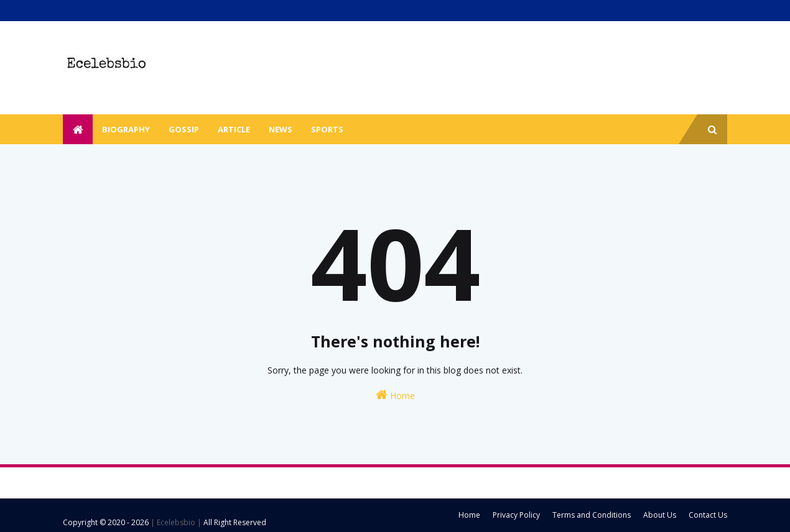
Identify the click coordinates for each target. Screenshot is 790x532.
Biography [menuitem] (126, 129)
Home (395, 395)
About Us (660, 515)
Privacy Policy (516, 515)
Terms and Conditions (592, 515)
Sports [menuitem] (327, 129)
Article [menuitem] (234, 129)
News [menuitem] (281, 129)
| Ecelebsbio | (175, 522)
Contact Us (708, 515)
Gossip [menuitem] (184, 129)
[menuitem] (78, 129)
